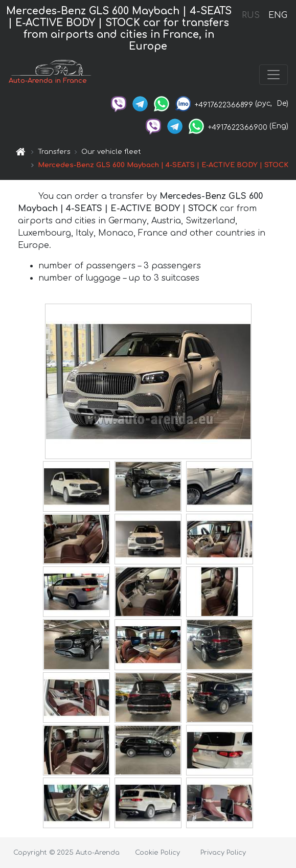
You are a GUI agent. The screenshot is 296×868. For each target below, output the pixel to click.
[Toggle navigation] (274, 75)
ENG (278, 15)
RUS (251, 15)
